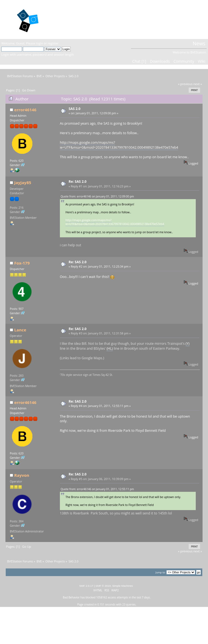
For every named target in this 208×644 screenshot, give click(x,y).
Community (184, 61)
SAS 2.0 (74, 109)
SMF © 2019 (103, 586)
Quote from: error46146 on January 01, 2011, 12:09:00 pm (97, 196)
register (53, 43)
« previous (185, 84)
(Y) (188, 344)
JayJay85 (23, 182)
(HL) (110, 348)
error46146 (25, 110)
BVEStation (70, 19)
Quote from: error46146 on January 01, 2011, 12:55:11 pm (97, 489)
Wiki (202, 61)
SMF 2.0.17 (86, 586)
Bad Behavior (71, 597)
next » (198, 84)
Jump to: (160, 572)
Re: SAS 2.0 (78, 182)
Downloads (160, 61)
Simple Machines (123, 586)
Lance (20, 330)
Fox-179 (22, 263)
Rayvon (22, 475)
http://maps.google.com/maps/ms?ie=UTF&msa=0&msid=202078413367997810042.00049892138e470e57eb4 (119, 145)
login (39, 43)
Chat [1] (139, 61)
